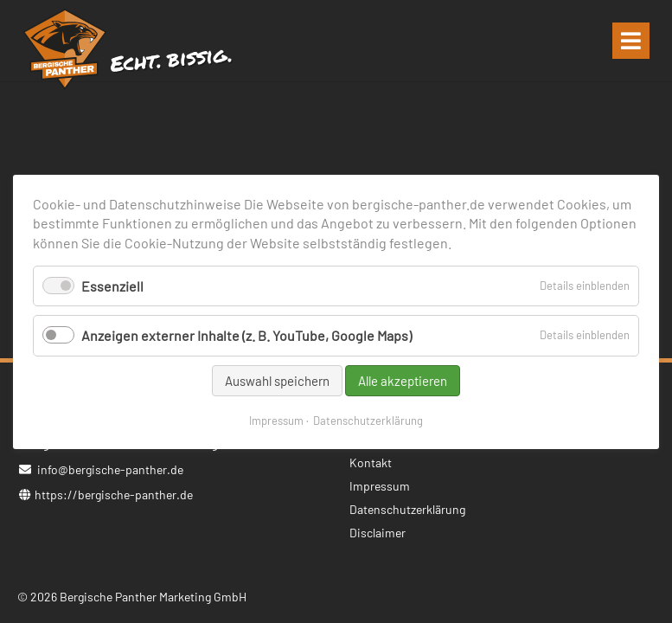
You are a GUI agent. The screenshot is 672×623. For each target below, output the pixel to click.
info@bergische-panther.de (110, 469)
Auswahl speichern (277, 380)
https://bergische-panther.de (114, 495)
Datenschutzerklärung (368, 420)
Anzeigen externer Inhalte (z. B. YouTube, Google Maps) (246, 335)
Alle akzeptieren (403, 380)
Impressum (276, 420)
